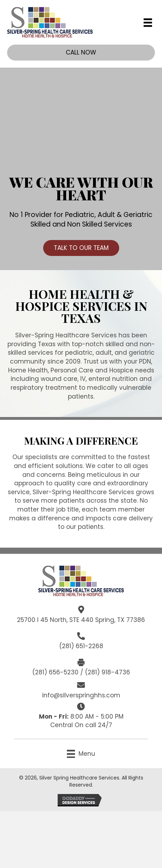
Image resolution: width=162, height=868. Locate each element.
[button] (81, 53)
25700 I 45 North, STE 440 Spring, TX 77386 (81, 620)
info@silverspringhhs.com (81, 695)
